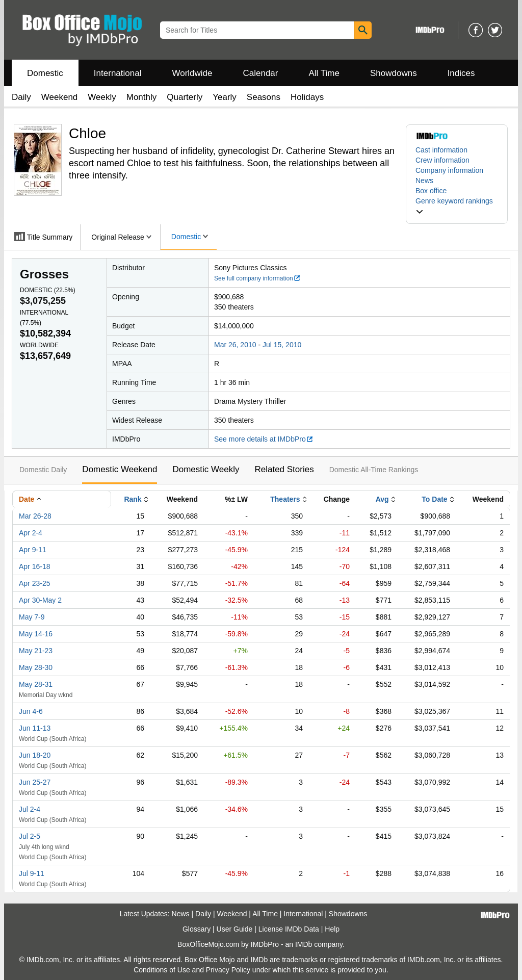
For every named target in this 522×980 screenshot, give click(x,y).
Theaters (285, 499)
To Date (434, 499)
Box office (431, 191)
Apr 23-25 (34, 583)
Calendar (261, 73)
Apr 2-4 (31, 533)
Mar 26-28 (35, 516)
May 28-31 (36, 684)
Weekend (60, 97)
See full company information (257, 278)
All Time (324, 73)
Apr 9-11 (33, 550)
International (118, 73)
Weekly (102, 97)
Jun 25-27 (35, 782)
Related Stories (284, 469)
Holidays (307, 97)
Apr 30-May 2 (40, 600)
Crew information (442, 160)
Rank (133, 499)
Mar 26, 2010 (235, 345)
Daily (21, 97)
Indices (461, 73)
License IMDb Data (289, 929)
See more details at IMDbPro (264, 439)
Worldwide (192, 73)
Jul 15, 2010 (282, 345)
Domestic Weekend (120, 469)
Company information (449, 170)
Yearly (225, 97)
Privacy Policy (228, 970)
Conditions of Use (162, 970)
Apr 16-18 (34, 566)
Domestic (45, 73)
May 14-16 (36, 634)
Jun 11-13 (35, 728)
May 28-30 (36, 667)
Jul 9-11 (32, 873)
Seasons (264, 97)
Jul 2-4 (30, 809)
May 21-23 (36, 651)
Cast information (441, 150)
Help (332, 929)
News (424, 180)
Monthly (142, 97)
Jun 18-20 (35, 755)
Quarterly (185, 97)
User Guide (235, 929)
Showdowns (394, 73)
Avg (382, 499)
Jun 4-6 (31, 711)
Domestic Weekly (206, 469)
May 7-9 (32, 617)
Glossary (197, 929)
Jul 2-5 (30, 836)
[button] (457, 206)
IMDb (304, 944)
